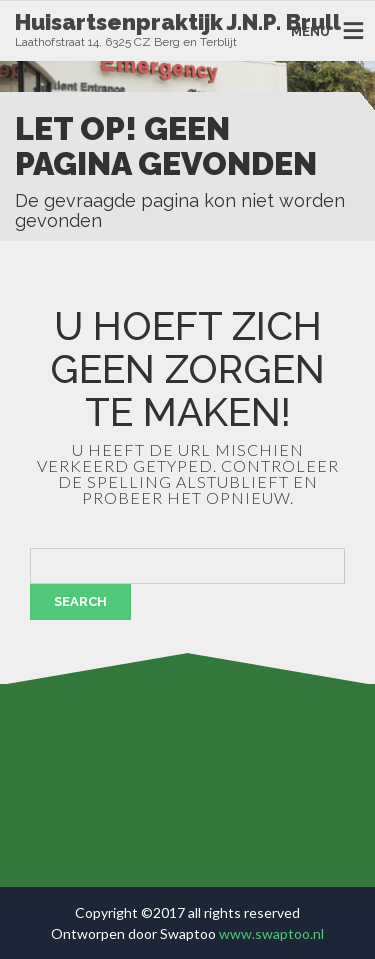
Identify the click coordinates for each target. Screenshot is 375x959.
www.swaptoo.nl (271, 933)
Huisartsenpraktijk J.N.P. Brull (178, 22)
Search (80, 601)
